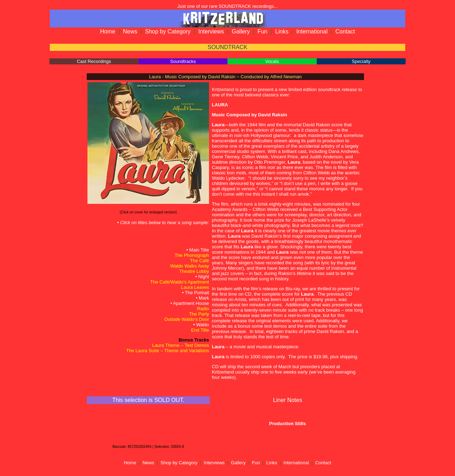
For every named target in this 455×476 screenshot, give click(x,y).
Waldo (203, 325)
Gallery (241, 31)
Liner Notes (288, 400)
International (312, 31)
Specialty (361, 61)
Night (204, 277)
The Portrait (197, 293)
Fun (263, 31)
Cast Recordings (94, 61)
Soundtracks (183, 61)
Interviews (211, 31)
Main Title (199, 250)
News (130, 31)
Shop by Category (168, 31)
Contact (345, 31)
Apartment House (191, 303)
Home (108, 31)
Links (282, 31)
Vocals (272, 61)
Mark (204, 298)
